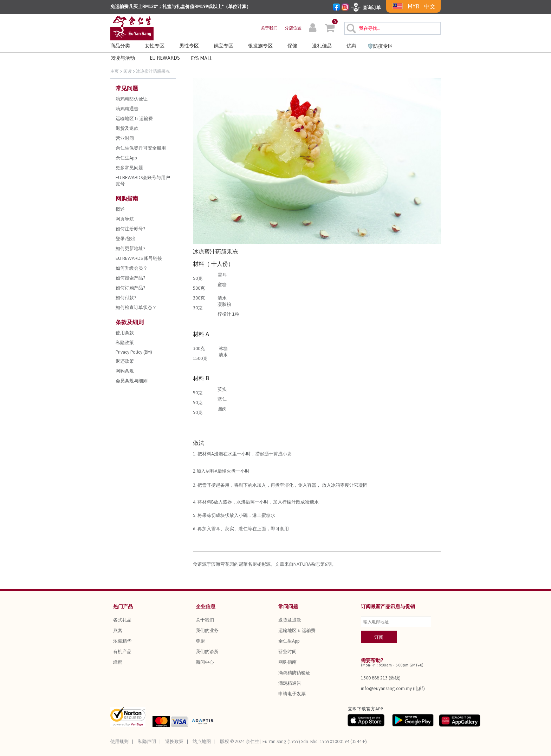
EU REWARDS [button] (165, 58)
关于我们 (269, 28)
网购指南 (287, 662)
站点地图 (202, 741)
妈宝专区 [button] (223, 46)
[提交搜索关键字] (350, 27)
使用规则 (119, 741)
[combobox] (392, 28)
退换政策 (174, 741)
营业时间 (287, 652)
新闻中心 (205, 662)
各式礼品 (122, 620)
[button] (313, 29)
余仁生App (289, 641)
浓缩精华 (122, 641)
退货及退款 (290, 620)
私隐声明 (147, 741)
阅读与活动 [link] (123, 58)
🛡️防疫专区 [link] (380, 46)
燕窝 (118, 630)
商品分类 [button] (120, 46)
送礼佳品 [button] (322, 46)
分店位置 (293, 28)
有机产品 (122, 652)
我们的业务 (207, 630)
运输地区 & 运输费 (297, 630)
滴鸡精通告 (290, 683)
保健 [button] (292, 46)
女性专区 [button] (155, 46)
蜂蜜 (118, 662)
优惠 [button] (351, 46)
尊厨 (200, 641)
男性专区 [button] (189, 46)
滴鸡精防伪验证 (294, 673)
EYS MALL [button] (202, 58)
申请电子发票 (292, 694)
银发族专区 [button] (260, 46)
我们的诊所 (207, 652)
